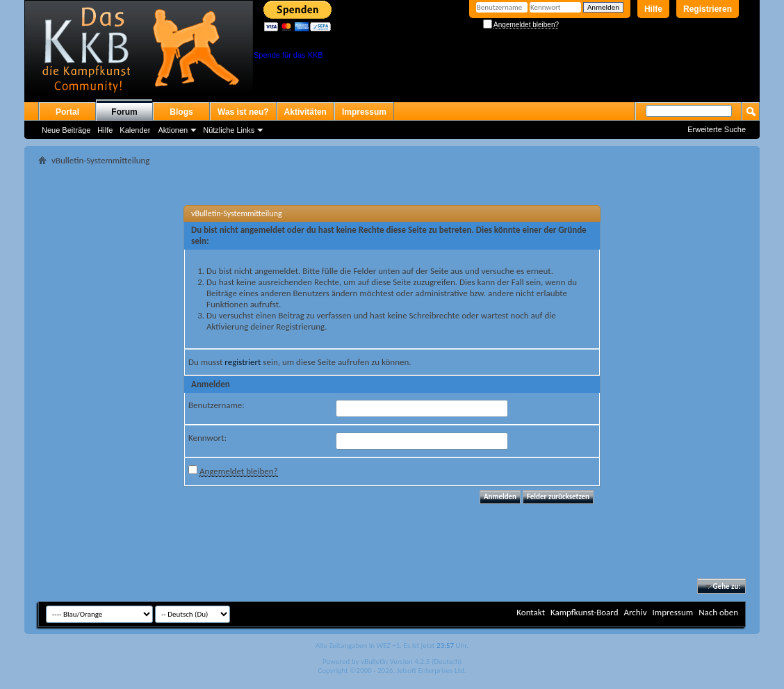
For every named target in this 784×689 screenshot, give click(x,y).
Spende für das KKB (288, 55)
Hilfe (653, 9)
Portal (67, 112)
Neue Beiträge (66, 130)
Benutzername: (217, 405)
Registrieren (708, 9)
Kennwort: (207, 438)
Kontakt (531, 612)
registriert (243, 362)
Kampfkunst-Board (585, 612)
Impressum (364, 112)
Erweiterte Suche (717, 129)
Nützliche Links (229, 130)
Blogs (181, 112)
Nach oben (718, 612)
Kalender (135, 130)
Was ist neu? (243, 112)
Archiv (635, 612)
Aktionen (173, 130)
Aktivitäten (305, 112)
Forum (124, 112)
